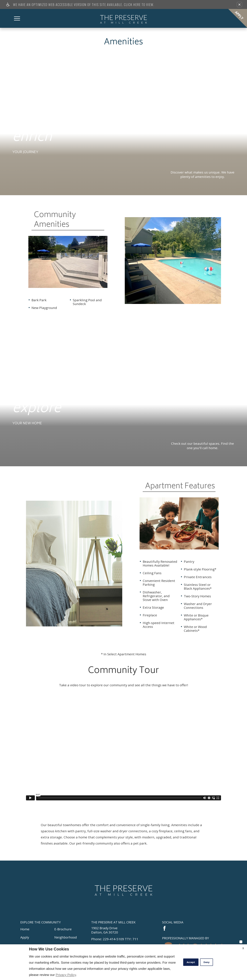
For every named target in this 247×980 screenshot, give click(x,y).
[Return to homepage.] (123, 890)
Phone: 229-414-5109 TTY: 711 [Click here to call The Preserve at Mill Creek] (115, 939)
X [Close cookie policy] (243, 948)
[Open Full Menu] (17, 18)
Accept (191, 962)
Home (25, 929)
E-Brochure (63, 929)
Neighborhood (66, 937)
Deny (207, 962)
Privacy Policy (66, 975)
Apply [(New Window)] (25, 937)
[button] (239, 5)
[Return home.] (123, 18)
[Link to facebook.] (164, 928)
